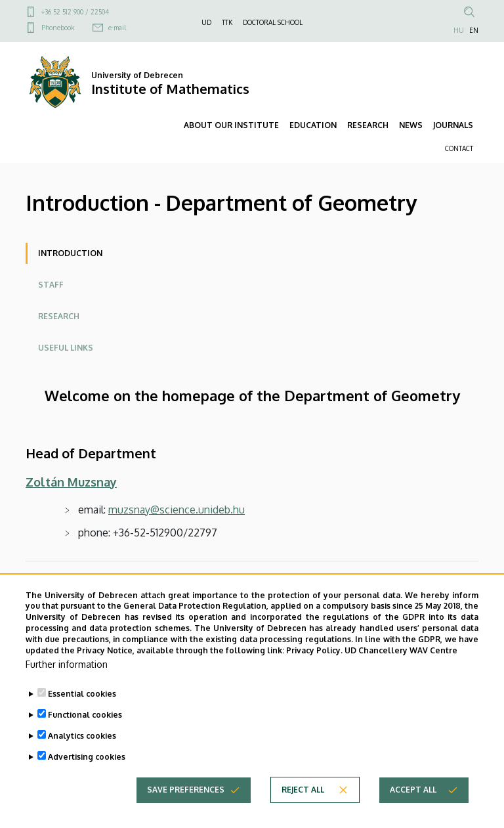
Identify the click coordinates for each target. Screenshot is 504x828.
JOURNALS (453, 125)
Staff (51, 285)
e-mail (117, 28)
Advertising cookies (87, 783)
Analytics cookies (82, 762)
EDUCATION (313, 125)
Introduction (70, 253)
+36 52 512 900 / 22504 (75, 12)
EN (474, 30)
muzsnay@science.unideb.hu (177, 510)
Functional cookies (85, 741)
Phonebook (58, 28)
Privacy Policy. (314, 676)
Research (59, 316)
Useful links (66, 348)
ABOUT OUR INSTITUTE (231, 125)
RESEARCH (368, 125)
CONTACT (459, 148)
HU (459, 30)
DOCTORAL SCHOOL (273, 22)
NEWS (411, 125)
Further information (67, 690)
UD (206, 22)
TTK (227, 22)
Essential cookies (82, 720)
